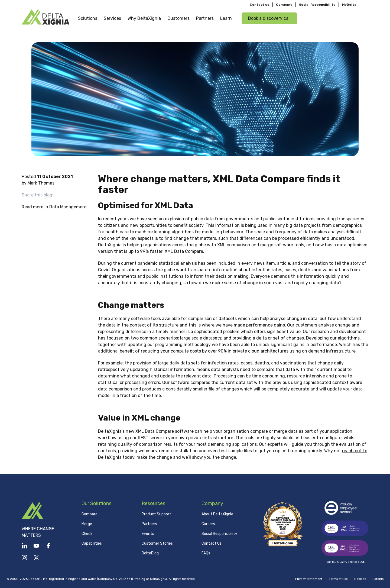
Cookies (360, 579)
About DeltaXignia (217, 514)
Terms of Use (338, 579)
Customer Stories (157, 543)
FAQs (206, 553)
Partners (149, 524)
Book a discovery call (269, 18)
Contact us (259, 4)
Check (87, 534)
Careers (208, 524)
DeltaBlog (150, 553)
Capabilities (92, 543)
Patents (378, 579)
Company (284, 4)
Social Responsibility (317, 4)
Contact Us (212, 543)
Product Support (156, 514)
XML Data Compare (184, 251)
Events (148, 534)
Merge (87, 524)
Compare (90, 514)
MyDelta (349, 4)
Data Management (68, 207)
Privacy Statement (309, 579)
